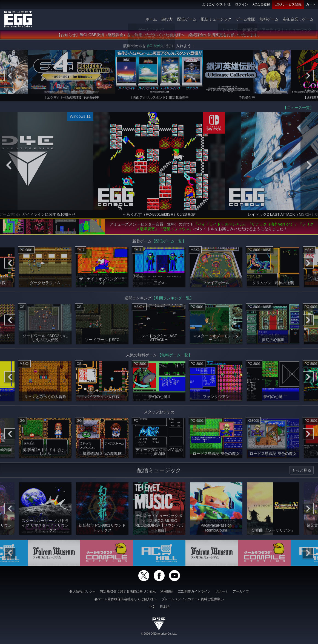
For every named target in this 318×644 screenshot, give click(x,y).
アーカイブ (241, 591)
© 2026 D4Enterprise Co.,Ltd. (159, 634)
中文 (152, 607)
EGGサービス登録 (288, 4)
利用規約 (167, 591)
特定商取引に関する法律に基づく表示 (128, 591)
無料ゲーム (269, 19)
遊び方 (167, 19)
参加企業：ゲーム (298, 19)
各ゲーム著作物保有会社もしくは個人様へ (126, 599)
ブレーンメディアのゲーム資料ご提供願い (193, 599)
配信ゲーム (187, 19)
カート (311, 4)
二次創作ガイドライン (194, 591)
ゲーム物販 (245, 19)
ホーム (151, 19)
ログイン (242, 4)
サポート (222, 591)
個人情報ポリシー (82, 591)
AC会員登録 (261, 4)
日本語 (165, 607)
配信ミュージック (216, 19)
